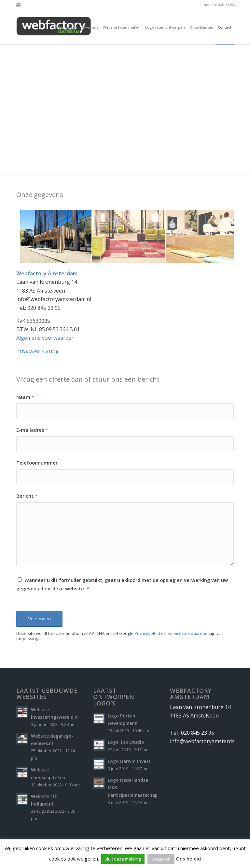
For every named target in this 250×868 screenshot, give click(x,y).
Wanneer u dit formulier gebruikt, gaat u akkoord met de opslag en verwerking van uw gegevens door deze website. (122, 584)
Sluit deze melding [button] (123, 859)
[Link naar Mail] (18, 5)
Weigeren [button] (161, 859)
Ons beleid (188, 859)
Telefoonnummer (37, 463)
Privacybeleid (147, 633)
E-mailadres (32, 430)
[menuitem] (67, 27)
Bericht (27, 496)
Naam (25, 397)
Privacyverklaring (37, 351)
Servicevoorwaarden (187, 633)
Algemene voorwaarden (45, 338)
